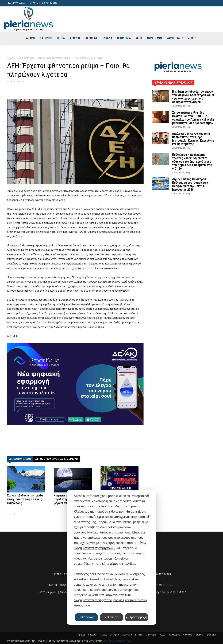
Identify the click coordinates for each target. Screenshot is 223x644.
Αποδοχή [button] (86, 617)
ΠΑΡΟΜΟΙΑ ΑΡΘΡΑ (20, 459)
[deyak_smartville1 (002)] (75, 384)
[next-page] (15, 514)
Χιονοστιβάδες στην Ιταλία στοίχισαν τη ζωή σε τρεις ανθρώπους (25, 499)
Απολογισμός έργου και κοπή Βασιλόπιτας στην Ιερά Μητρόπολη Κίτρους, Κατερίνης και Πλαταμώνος (193, 139)
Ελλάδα (139, 635)
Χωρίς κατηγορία (26, 58)
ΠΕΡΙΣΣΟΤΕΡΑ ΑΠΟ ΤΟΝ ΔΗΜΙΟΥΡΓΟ (56, 459)
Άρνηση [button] (111, 617)
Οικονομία (151, 635)
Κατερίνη (93, 635)
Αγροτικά (127, 635)
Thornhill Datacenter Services (117, 641)
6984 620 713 (170, 585)
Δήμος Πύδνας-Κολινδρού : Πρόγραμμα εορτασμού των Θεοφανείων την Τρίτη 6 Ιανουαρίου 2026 (190, 184)
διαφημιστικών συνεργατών (93, 600)
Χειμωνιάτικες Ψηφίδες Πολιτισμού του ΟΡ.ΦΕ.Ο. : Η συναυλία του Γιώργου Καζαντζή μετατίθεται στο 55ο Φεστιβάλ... (194, 118)
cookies (119, 600)
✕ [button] (148, 495)
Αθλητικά (188, 635)
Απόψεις (115, 635)
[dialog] (111, 557)
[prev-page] (9, 514)
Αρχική (10, 58)
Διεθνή (199, 635)
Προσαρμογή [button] (137, 617)
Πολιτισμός (174, 635)
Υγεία (162, 635)
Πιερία (104, 635)
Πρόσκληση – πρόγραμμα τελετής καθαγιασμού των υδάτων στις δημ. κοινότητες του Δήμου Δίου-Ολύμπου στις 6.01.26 (192, 162)
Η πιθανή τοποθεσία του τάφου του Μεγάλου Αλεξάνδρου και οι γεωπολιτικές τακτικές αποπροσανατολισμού (193, 97)
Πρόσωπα (211, 635)
